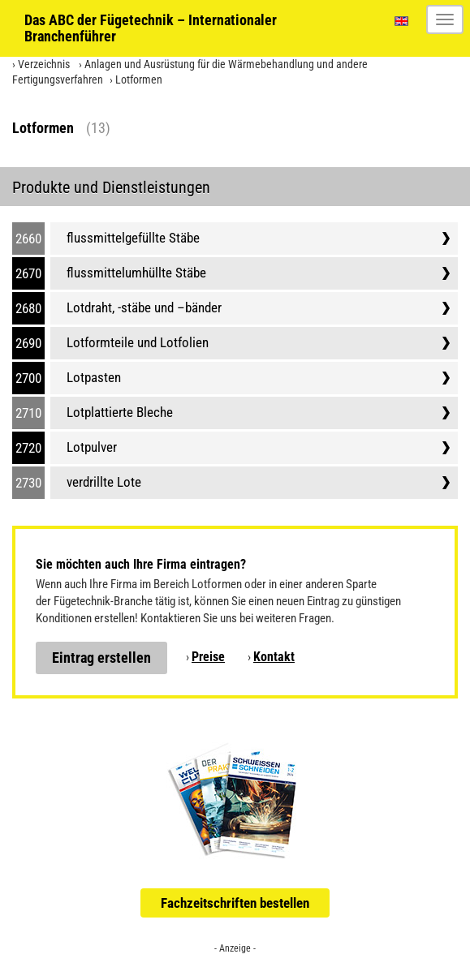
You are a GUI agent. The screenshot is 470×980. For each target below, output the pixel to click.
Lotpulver (92, 447)
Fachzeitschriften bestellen (235, 903)
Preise (208, 657)
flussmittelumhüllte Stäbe (136, 273)
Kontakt (274, 657)
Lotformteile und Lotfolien (138, 342)
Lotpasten (94, 377)
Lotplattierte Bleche (120, 412)
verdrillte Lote (104, 482)
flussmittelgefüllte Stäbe (133, 238)
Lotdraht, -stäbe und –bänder (144, 307)
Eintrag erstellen (101, 658)
